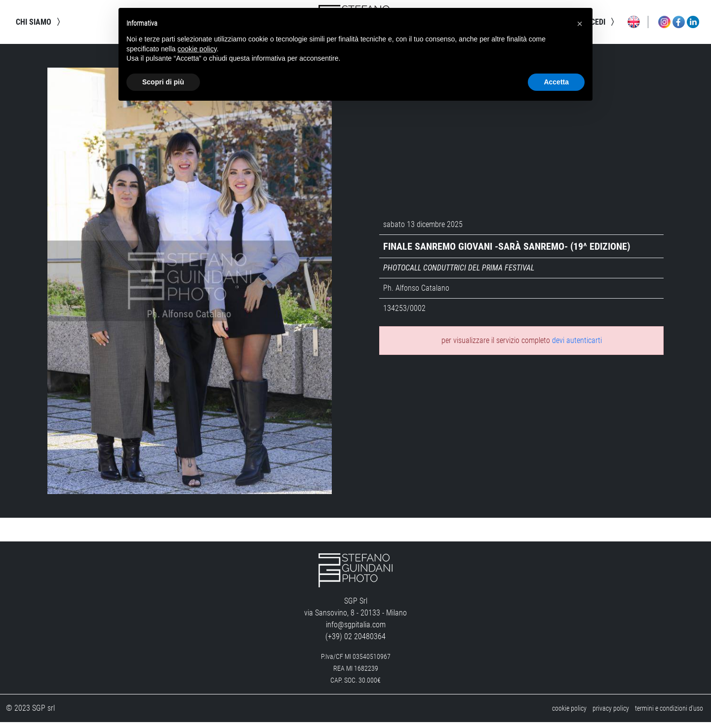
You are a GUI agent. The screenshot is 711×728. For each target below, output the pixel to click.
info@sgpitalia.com (356, 631)
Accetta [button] (556, 82)
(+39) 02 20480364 (355, 642)
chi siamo (39, 25)
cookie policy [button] (197, 49)
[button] (580, 24)
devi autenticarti (577, 346)
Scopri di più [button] (163, 82)
